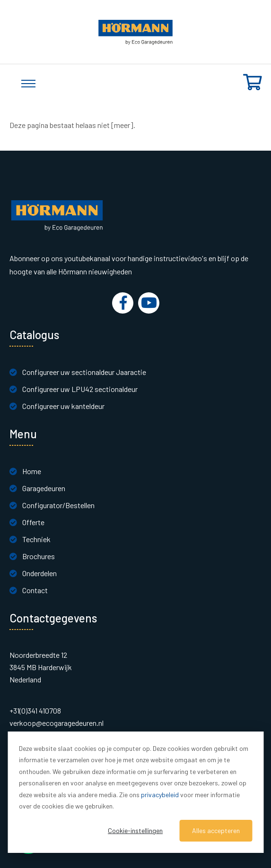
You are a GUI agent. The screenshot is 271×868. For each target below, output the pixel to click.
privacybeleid (160, 795)
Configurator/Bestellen (58, 505)
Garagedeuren (44, 488)
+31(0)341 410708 (35, 711)
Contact (35, 590)
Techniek (36, 539)
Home (32, 471)
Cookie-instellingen (135, 830)
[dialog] (135, 792)
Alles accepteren (216, 830)
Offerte (33, 522)
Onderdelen (39, 573)
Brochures (39, 556)
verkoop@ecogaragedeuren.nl (57, 723)
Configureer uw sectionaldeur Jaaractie (84, 372)
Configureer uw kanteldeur (63, 406)
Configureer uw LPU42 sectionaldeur (80, 389)
